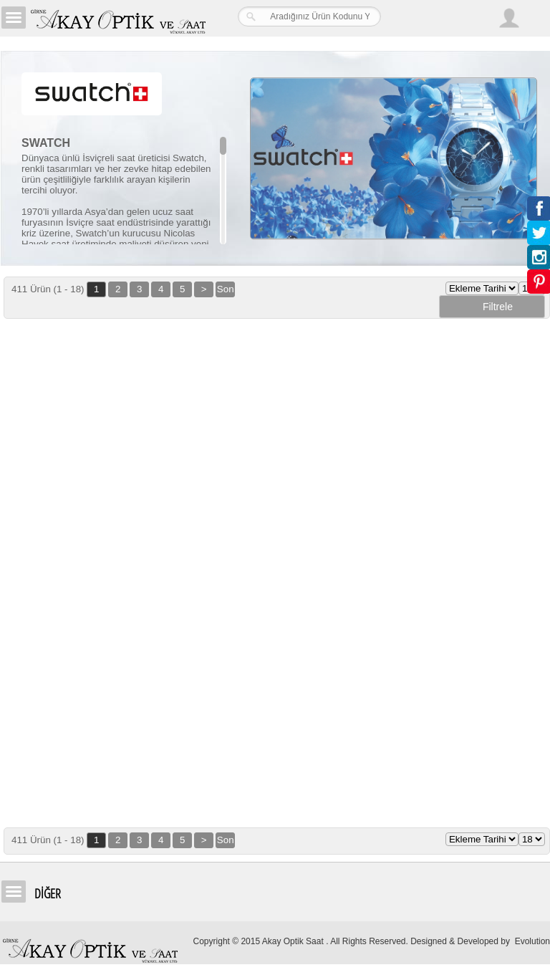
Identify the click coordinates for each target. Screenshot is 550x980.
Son (226, 289)
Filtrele (492, 307)
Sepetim (536, 20)
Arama (478, 18)
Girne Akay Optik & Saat (117, 18)
